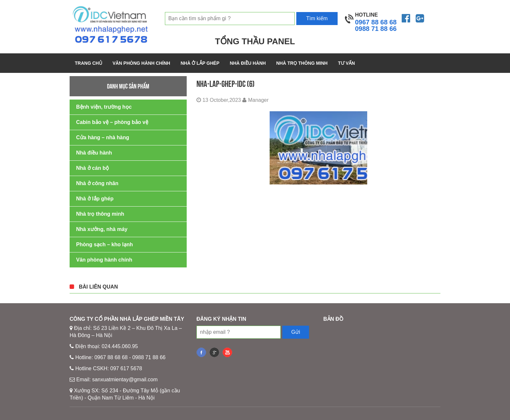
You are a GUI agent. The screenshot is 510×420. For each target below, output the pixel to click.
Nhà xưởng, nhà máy (102, 229)
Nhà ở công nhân (97, 183)
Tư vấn (346, 63)
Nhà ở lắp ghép (200, 63)
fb (201, 352)
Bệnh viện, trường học (104, 107)
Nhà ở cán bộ (93, 168)
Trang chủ (88, 63)
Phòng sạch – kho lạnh (104, 244)
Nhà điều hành (248, 63)
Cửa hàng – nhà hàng (103, 137)
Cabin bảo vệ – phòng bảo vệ (112, 122)
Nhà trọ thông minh (302, 63)
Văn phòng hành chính (141, 63)
